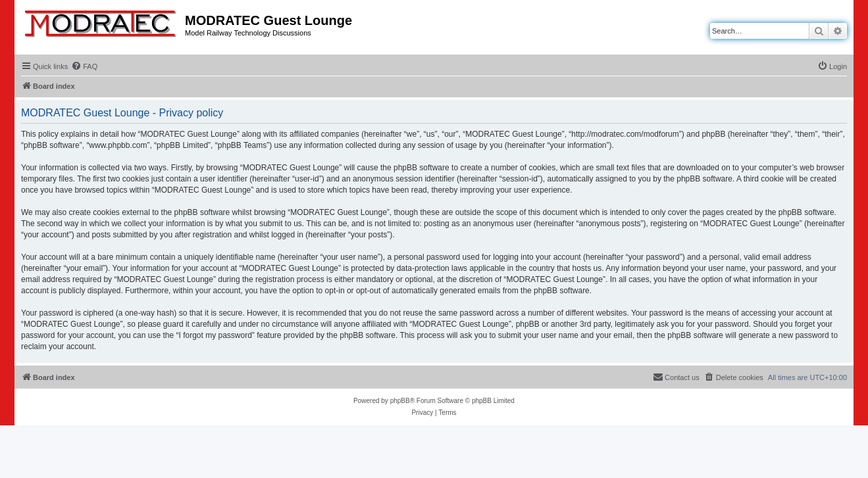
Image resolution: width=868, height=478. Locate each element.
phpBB (400, 401)
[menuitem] (84, 66)
